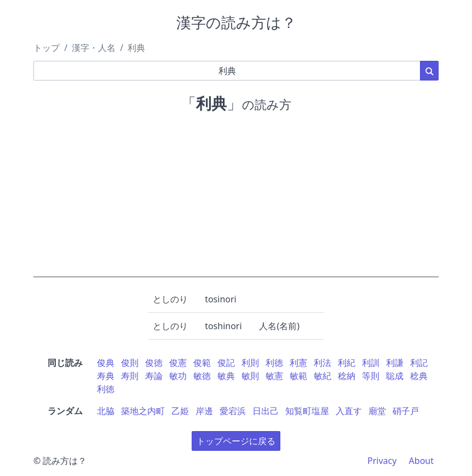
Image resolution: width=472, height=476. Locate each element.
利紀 (347, 363)
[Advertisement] (236, 200)
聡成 (395, 376)
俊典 (106, 363)
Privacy (382, 461)
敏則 (250, 376)
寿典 (106, 376)
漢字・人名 (94, 48)
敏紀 (323, 376)
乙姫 (180, 411)
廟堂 (377, 411)
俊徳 (154, 363)
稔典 (419, 376)
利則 (250, 363)
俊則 (130, 363)
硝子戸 (406, 411)
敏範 (298, 376)
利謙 (395, 363)
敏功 (178, 376)
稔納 (347, 376)
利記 (419, 363)
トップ (47, 48)
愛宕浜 (233, 411)
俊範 (202, 363)
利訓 (371, 363)
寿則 (130, 376)
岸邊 (204, 411)
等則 (371, 376)
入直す (349, 411)
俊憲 (178, 363)
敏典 (226, 376)
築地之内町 (143, 411)
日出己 (266, 411)
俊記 (226, 363)
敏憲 (274, 376)
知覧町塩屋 (307, 411)
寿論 (154, 376)
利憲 (298, 363)
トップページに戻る (236, 441)
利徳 (274, 363)
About (421, 461)
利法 (323, 363)
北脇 (106, 411)
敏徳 (202, 376)
